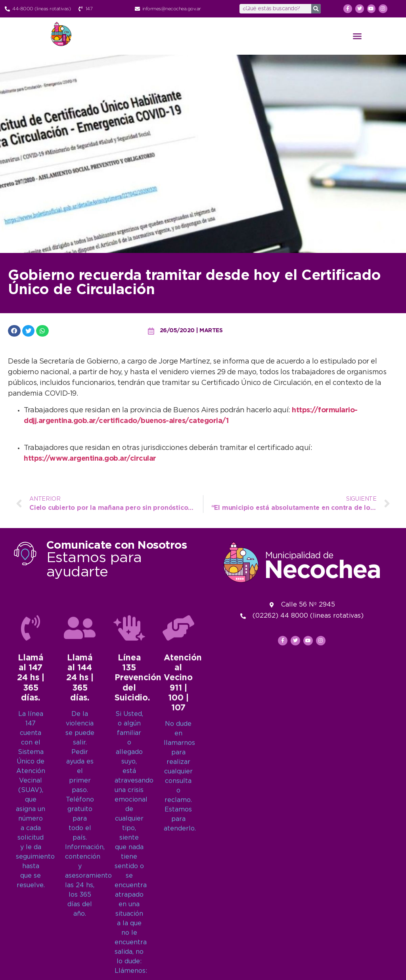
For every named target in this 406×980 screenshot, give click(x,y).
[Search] (316, 9)
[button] (357, 36)
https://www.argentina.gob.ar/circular (90, 459)
